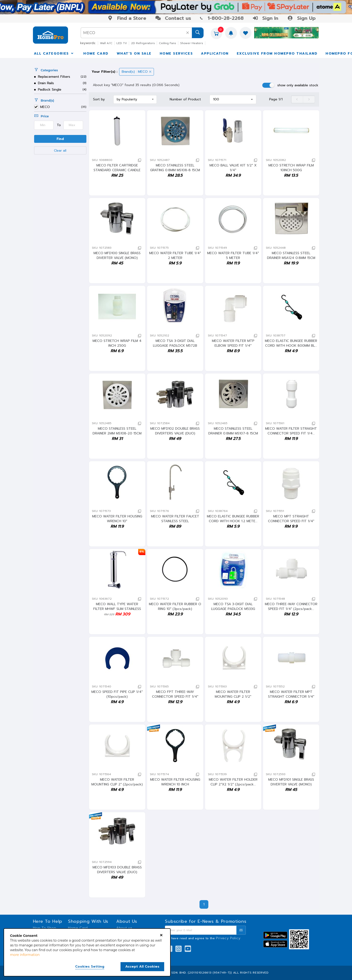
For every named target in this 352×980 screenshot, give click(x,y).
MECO (45, 107)
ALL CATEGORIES (54, 54)
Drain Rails (44, 83)
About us (124, 928)
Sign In (265, 18)
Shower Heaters (192, 43)
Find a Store (127, 18)
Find (60, 139)
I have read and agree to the (205, 938)
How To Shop (45, 928)
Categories (46, 70)
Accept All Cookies (142, 967)
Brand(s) (44, 100)
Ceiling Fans (168, 43)
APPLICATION (215, 54)
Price (42, 116)
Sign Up (301, 18)
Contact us (173, 18)
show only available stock (298, 85)
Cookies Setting (90, 967)
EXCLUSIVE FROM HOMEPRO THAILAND (277, 54)
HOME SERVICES (176, 54)
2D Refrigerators (143, 43)
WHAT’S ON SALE (134, 54)
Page (276, 99)
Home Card (78, 928)
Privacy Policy (228, 938)
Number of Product (185, 99)
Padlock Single (48, 90)
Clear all (60, 151)
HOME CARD (96, 54)
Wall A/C (106, 43)
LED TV (122, 43)
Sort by (99, 99)
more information (25, 955)
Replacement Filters (52, 77)
